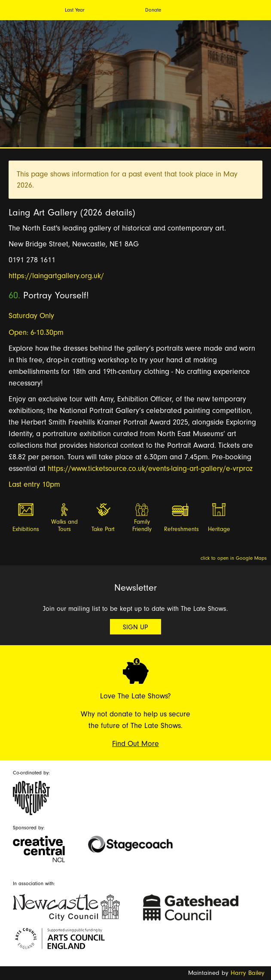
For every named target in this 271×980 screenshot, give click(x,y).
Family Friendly (142, 526)
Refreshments (181, 529)
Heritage (219, 529)
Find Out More (135, 744)
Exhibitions (26, 529)
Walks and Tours (64, 526)
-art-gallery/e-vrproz (220, 469)
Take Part (103, 529)
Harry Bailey (248, 973)
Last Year (75, 10)
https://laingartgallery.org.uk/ (56, 276)
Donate (153, 10)
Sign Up (135, 627)
